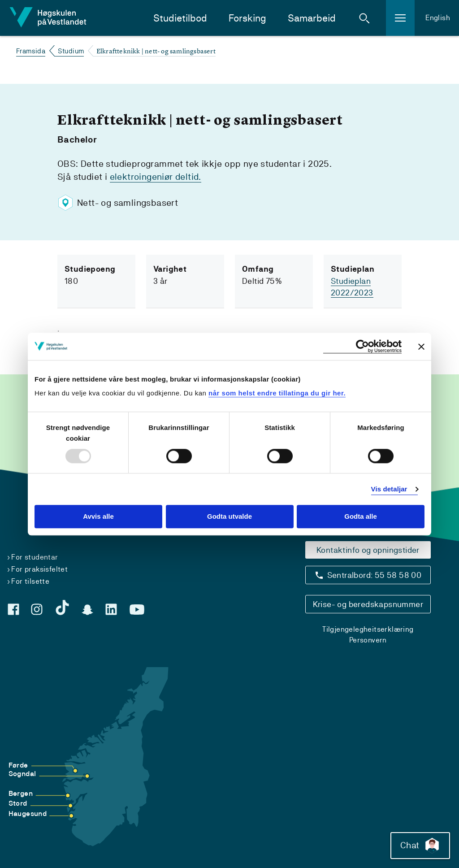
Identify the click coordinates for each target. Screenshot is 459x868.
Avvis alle (98, 517)
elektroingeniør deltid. (156, 177)
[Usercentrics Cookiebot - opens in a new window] (362, 346)
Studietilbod (180, 18)
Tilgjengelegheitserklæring (368, 629)
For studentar (35, 557)
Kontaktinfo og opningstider (368, 550)
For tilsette (30, 581)
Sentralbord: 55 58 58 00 (375, 575)
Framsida (31, 51)
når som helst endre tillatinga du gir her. (277, 393)
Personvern (368, 640)
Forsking (247, 18)
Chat (420, 846)
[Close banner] (421, 347)
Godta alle (361, 517)
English (438, 18)
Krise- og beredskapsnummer (368, 604)
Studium (71, 51)
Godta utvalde (229, 517)
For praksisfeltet (39, 569)
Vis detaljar (389, 489)
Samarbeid (312, 18)
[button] (364, 18)
